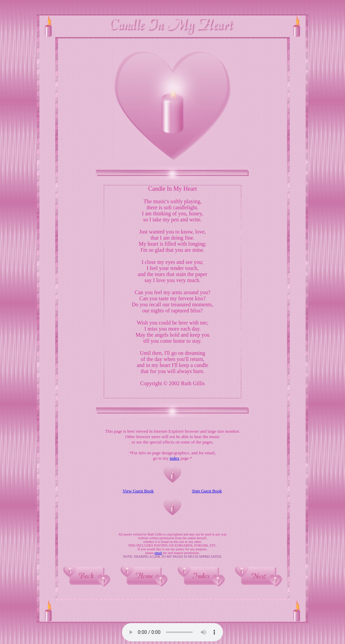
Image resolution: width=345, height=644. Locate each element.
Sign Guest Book (207, 491)
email (158, 553)
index (174, 458)
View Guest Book (138, 491)
